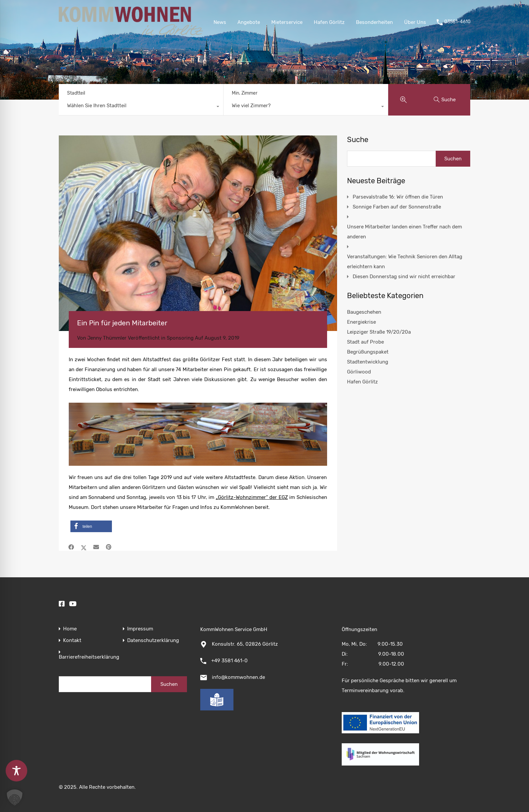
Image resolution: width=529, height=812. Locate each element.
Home (70, 629)
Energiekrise (361, 322)
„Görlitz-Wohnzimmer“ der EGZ (252, 497)
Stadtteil (76, 93)
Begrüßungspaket (368, 352)
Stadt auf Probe (365, 342)
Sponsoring (180, 338)
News (220, 22)
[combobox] (141, 107)
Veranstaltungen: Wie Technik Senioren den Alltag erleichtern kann (405, 262)
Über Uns (415, 22)
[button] (91, 526)
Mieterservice (287, 22)
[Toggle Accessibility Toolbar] (16, 771)
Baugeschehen (364, 312)
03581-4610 (457, 22)
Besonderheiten (374, 22)
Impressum (140, 629)
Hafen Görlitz (329, 22)
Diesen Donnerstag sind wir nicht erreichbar (404, 277)
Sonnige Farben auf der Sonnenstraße (397, 207)
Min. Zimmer (245, 93)
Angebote (249, 22)
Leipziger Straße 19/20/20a (379, 332)
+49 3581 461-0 (229, 661)
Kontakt (72, 641)
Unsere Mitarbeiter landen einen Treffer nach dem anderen (404, 232)
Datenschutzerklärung (153, 641)
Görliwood (359, 372)
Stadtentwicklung (368, 362)
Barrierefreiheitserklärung (89, 657)
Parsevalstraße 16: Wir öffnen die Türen (398, 197)
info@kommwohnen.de (238, 677)
